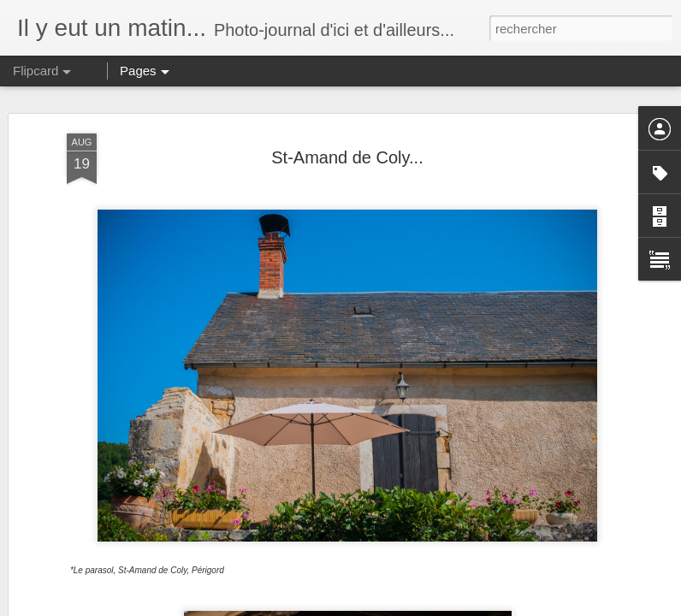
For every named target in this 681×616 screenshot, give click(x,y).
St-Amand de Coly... (347, 157)
